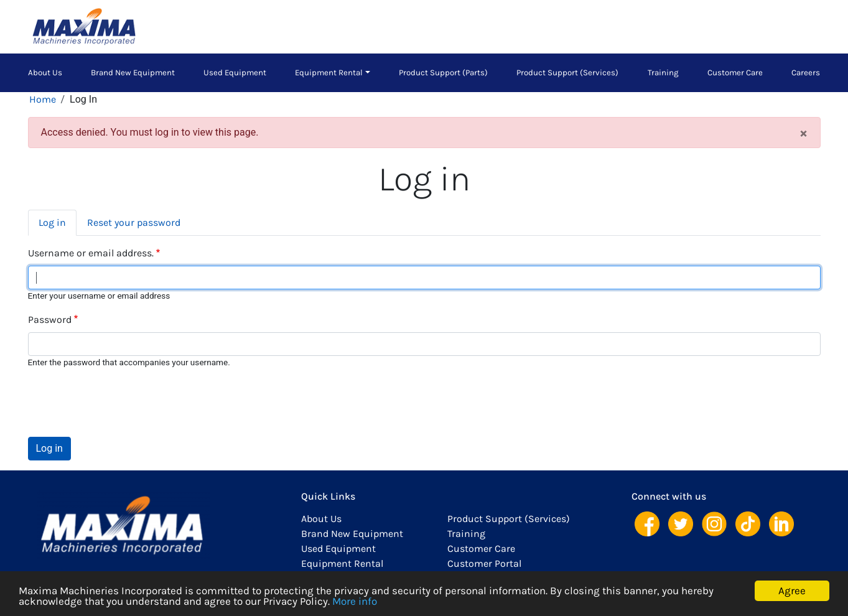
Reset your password (134, 222)
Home (43, 99)
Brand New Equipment (133, 72)
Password (50, 320)
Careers (806, 72)
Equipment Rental (329, 72)
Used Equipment (235, 72)
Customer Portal (484, 563)
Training (663, 72)
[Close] (804, 133)
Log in (52, 222)
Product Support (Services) (567, 72)
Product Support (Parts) (443, 72)
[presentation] (123, 403)
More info (355, 602)
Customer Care (735, 72)
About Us (45, 72)
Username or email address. (91, 253)
